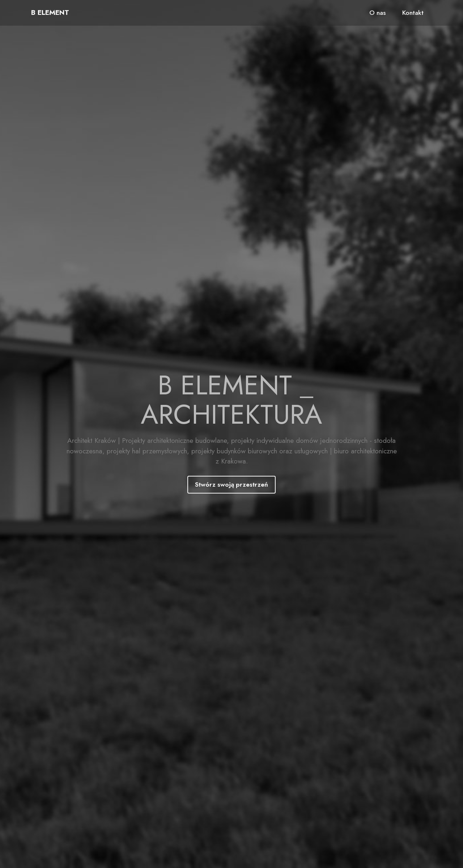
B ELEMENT (50, 12)
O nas (377, 13)
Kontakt (413, 13)
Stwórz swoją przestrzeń (231, 484)
